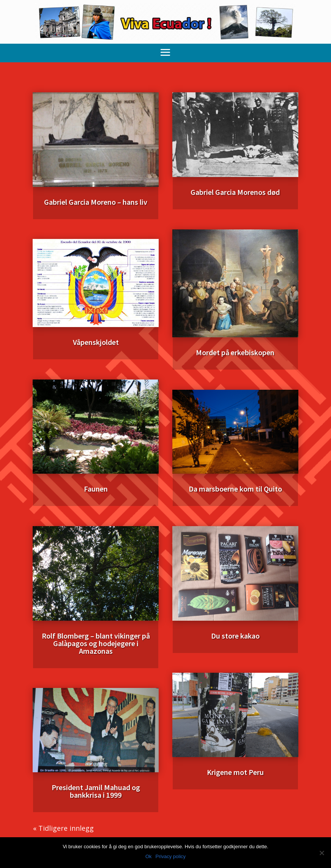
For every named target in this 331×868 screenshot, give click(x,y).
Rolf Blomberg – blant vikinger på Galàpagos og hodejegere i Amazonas (96, 643)
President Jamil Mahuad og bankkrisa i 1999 (96, 791)
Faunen (96, 489)
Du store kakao (235, 636)
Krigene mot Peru (235, 772)
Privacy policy (171, 856)
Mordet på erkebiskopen (235, 352)
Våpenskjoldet (96, 342)
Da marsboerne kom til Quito (235, 489)
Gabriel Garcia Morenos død (235, 192)
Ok (149, 856)
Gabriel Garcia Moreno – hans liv (96, 202)
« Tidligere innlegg (63, 828)
